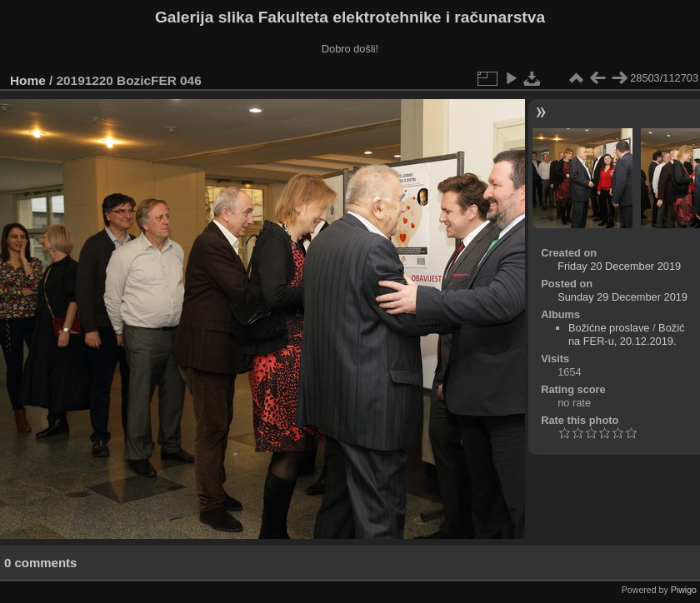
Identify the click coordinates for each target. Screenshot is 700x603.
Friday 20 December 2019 (619, 266)
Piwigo (684, 590)
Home (28, 80)
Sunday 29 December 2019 (622, 297)
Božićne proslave (609, 328)
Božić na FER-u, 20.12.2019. (626, 334)
